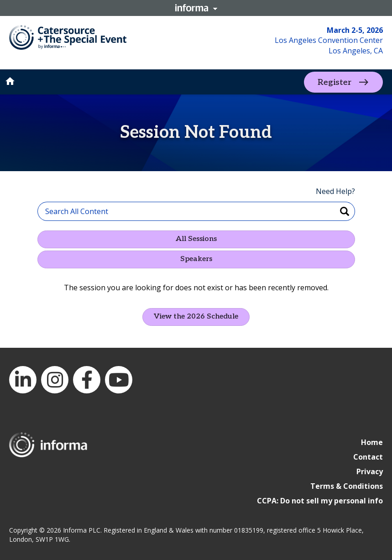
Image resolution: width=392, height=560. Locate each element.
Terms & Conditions (347, 486)
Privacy (370, 471)
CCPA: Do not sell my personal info (320, 501)
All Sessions (196, 239)
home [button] (10, 81)
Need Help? (335, 191)
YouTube (119, 380)
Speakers (196, 259)
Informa (196, 8)
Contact (368, 457)
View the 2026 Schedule (196, 317)
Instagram (55, 380)
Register (335, 82)
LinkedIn (23, 380)
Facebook (87, 380)
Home (372, 442)
